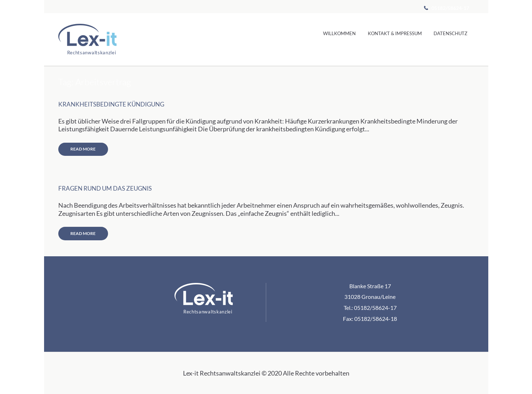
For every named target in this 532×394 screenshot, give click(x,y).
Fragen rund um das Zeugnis (105, 188)
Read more (83, 149)
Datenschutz (450, 33)
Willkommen (339, 33)
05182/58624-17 (450, 8)
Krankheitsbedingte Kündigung (111, 104)
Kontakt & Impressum (395, 33)
